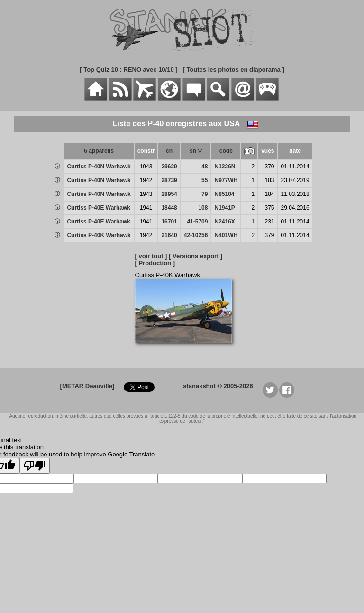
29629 (169, 167)
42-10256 (196, 235)
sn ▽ (196, 151)
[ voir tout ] (151, 256)
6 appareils (99, 151)
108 (203, 208)
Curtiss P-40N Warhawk (99, 167)
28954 (169, 194)
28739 (169, 180)
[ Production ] (155, 263)
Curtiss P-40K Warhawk (99, 235)
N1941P (224, 208)
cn (169, 151)
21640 (169, 235)
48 (205, 167)
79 (205, 194)
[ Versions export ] (196, 256)
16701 (169, 222)
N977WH (226, 180)
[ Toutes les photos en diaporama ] (233, 70)
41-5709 (197, 222)
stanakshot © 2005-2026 (218, 386)
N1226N (225, 167)
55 (205, 180)
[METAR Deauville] (87, 386)
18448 (169, 208)
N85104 (224, 194)
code (226, 151)
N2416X (224, 222)
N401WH (226, 235)
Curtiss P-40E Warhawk (99, 208)
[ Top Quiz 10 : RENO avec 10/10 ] (128, 70)
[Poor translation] (35, 466)
